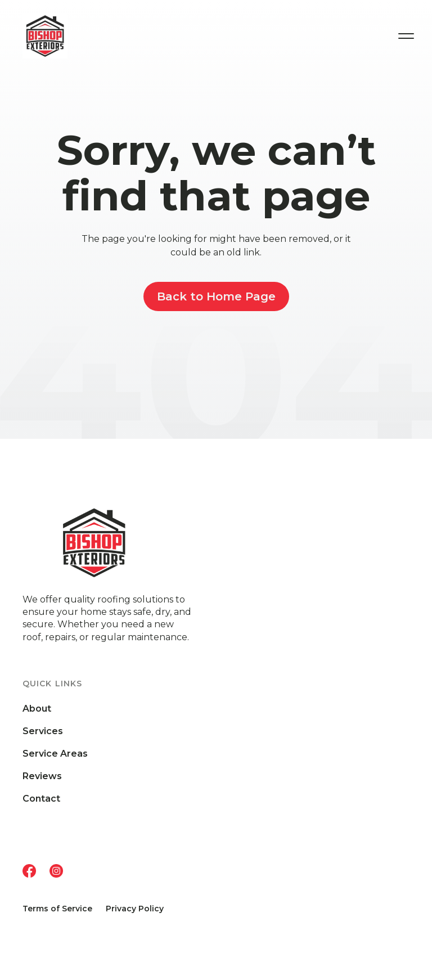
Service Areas (55, 754)
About (37, 709)
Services (43, 731)
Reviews (42, 776)
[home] (67, 36)
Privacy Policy (135, 909)
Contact (41, 799)
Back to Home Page (216, 296)
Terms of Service (57, 909)
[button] (406, 36)
